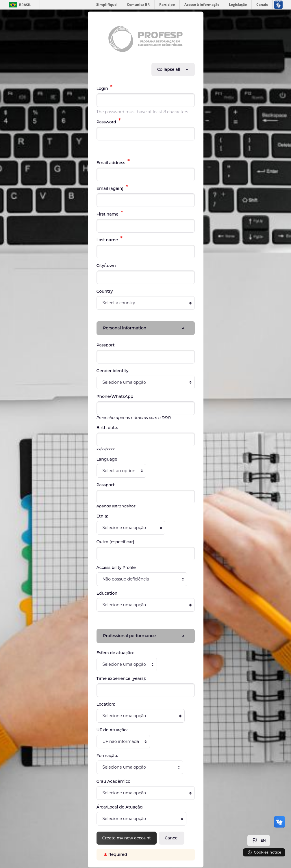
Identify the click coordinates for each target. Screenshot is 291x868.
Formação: (107, 756)
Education (107, 593)
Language (107, 459)
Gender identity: (113, 371)
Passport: (106, 345)
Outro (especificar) (115, 542)
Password (107, 122)
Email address (112, 163)
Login (103, 88)
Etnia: (102, 516)
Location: (106, 705)
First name (108, 214)
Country (105, 291)
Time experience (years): (121, 679)
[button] (259, 841)
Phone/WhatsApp (115, 397)
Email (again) (111, 188)
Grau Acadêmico (114, 782)
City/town (106, 266)
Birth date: (107, 428)
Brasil (25, 5)
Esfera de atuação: (115, 653)
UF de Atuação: (112, 730)
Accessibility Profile (116, 568)
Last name (108, 240)
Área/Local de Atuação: (120, 808)
